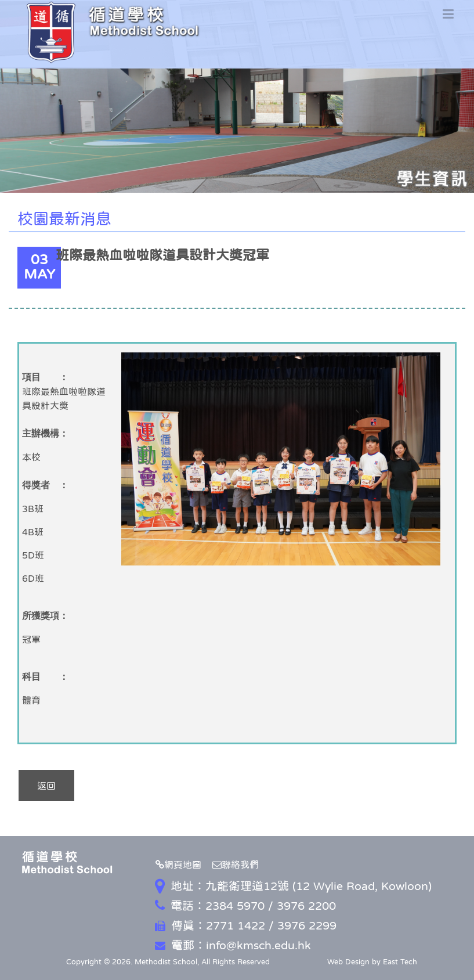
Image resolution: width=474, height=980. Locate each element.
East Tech (400, 962)
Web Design (348, 962)
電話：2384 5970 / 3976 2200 (245, 906)
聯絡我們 (236, 864)
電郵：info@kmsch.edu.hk (233, 945)
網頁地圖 (178, 864)
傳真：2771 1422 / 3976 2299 (246, 925)
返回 (46, 786)
